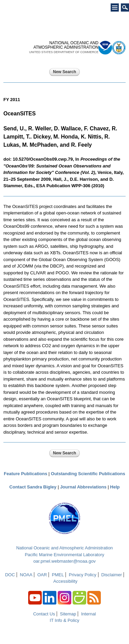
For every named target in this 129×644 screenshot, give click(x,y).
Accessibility (65, 581)
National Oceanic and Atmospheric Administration (65, 548)
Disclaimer (112, 575)
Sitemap (68, 614)
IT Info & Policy (64, 620)
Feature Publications (25, 474)
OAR (42, 575)
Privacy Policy (83, 575)
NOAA (26, 575)
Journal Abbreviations (83, 487)
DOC (10, 575)
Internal (88, 614)
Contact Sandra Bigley (33, 487)
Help (115, 487)
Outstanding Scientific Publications (88, 474)
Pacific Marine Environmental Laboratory (64, 555)
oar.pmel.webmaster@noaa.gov (64, 561)
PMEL (58, 575)
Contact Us (44, 614)
